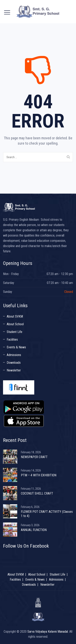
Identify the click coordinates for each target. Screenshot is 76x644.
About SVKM (15, 316)
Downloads (14, 363)
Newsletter (14, 370)
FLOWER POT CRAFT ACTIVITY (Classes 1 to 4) (47, 514)
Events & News (16, 347)
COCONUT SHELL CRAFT (37, 493)
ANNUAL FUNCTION (34, 530)
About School (15, 324)
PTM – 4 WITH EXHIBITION (39, 475)
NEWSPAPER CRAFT (34, 457)
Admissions (14, 355)
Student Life (14, 332)
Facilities (12, 340)
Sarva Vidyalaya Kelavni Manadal (48, 632)
